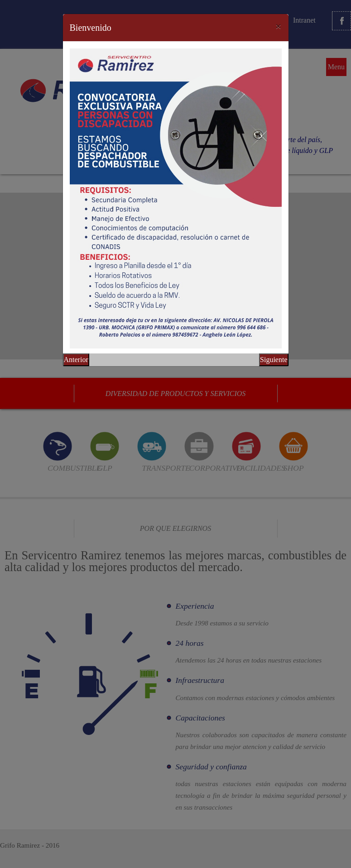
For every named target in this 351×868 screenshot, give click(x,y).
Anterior (76, 360)
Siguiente (274, 360)
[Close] (279, 26)
